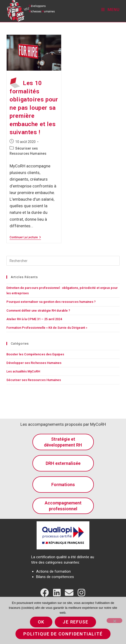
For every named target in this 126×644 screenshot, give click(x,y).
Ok (41, 622)
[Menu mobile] (110, 10)
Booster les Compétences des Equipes (35, 354)
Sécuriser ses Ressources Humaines (34, 380)
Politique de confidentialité (63, 634)
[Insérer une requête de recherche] (63, 261)
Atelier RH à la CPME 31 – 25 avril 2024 (34, 319)
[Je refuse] (114, 621)
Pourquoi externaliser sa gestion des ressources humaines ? (51, 302)
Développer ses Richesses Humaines (34, 363)
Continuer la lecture (25, 237)
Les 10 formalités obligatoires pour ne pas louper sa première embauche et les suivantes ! (34, 108)
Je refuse (75, 622)
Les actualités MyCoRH (23, 371)
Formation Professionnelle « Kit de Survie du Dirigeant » (47, 328)
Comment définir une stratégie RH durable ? (38, 311)
